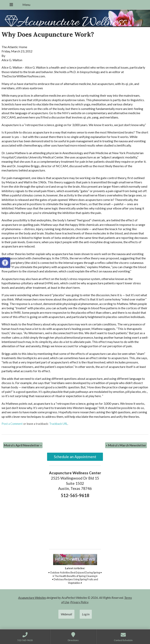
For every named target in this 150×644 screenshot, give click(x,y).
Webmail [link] (66, 614)
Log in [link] (86, 614)
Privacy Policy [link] (79, 602)
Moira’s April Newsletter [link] (23, 445)
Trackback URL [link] (58, 424)
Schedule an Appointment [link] (75, 457)
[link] (5, 263)
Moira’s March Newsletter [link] (126, 445)
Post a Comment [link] (12, 424)
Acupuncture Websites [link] (32, 598)
